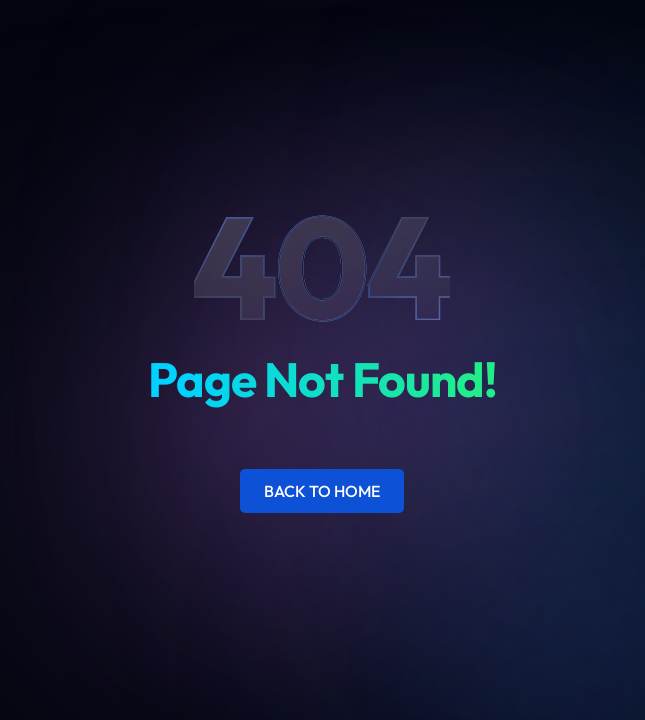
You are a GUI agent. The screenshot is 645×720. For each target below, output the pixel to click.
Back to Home (322, 491)
